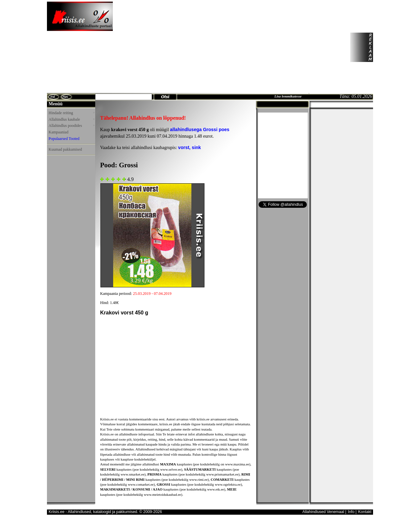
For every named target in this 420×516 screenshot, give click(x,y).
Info (351, 512)
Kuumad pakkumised (65, 149)
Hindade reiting (71, 113)
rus (65, 97)
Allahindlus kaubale (71, 119)
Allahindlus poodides (71, 126)
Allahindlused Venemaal (323, 512)
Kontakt (365, 512)
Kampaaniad (59, 132)
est (53, 97)
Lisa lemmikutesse (288, 96)
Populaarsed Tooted (64, 139)
